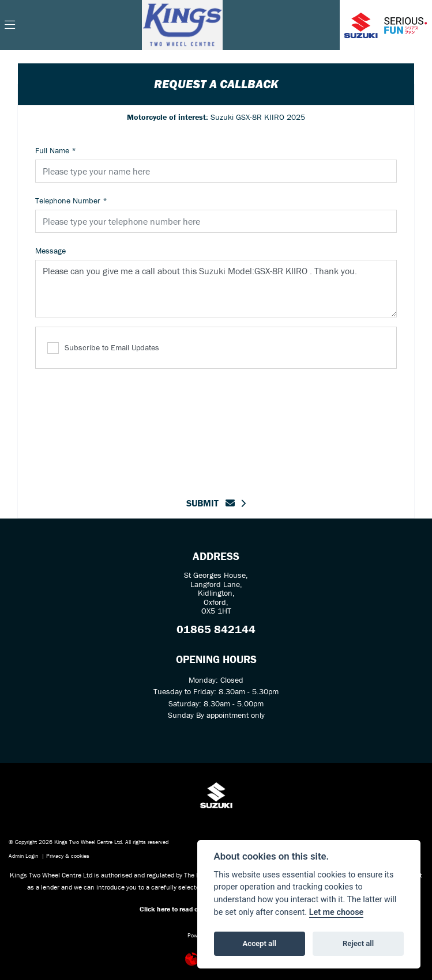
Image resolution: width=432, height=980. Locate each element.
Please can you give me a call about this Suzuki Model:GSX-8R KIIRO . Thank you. (216, 289)
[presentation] (216, 426)
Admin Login (23, 856)
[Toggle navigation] (10, 25)
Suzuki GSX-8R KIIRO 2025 (216, 117)
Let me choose (337, 912)
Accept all (260, 943)
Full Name (56, 150)
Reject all (358, 943)
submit (211, 503)
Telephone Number (71, 200)
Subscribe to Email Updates (103, 348)
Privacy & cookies (68, 856)
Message (50, 251)
